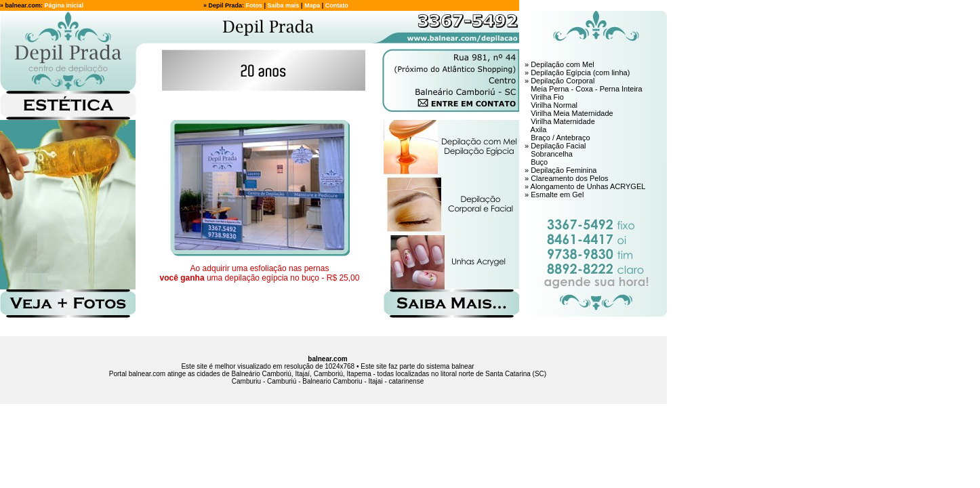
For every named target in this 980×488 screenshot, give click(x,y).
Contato (337, 5)
